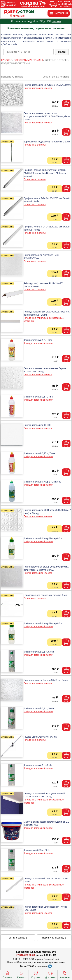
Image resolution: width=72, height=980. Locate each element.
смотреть (56, 21)
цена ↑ (46, 77)
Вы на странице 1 (18, 938)
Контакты (65, 975)
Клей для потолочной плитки (38, 343)
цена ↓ (56, 77)
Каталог (21, 975)
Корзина (36, 975)
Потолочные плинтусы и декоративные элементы (44, 320)
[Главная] (19, 12)
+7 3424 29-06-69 (26, 955)
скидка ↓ (66, 77)
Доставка (50, 975)
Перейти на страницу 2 (54, 938)
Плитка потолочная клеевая (38, 88)
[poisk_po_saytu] (28, 52)
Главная (7, 975)
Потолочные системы (35, 145)
